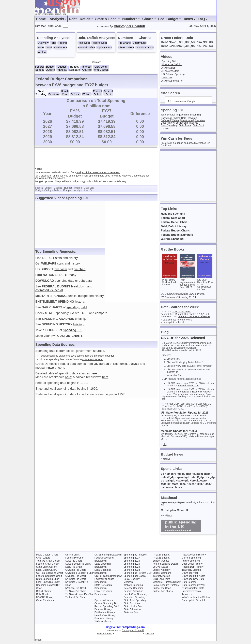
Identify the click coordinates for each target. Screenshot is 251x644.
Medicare (128, 585)
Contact (97, 62)
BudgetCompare (74, 68)
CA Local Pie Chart (76, 579)
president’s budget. (104, 358)
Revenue (194, 118)
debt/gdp (198, 480)
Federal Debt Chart (173, 218)
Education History (104, 621)
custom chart (202, 477)
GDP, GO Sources (182, 312)
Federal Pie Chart (75, 561)
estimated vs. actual (49, 292)
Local (49, 47)
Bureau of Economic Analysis (181, 348)
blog (165, 447)
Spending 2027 (132, 561)
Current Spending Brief (107, 606)
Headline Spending (173, 214)
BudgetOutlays (50, 68)
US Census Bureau (93, 361)
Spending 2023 (132, 573)
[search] (188, 101)
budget (83, 298)
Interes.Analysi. (78, 191)
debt (84, 309)
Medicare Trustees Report (167, 585)
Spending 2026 (132, 564)
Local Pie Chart (74, 570)
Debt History (168, 123)
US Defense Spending (174, 74)
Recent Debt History (193, 570)
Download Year (190, 576)
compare (101, 315)
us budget (185, 477)
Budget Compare (162, 576)
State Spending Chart (48, 582)
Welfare (42, 52)
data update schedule (175, 322)
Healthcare (188, 120)
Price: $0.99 (169, 280)
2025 (200, 487)
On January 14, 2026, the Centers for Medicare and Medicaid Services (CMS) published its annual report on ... (189, 439)
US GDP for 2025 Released (183, 338)
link (178, 359)
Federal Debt (99, 43)
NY (77, 315)
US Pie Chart (72, 558)
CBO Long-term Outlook (101, 68)
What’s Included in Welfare (196, 600)
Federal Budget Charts (175, 231)
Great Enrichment (46, 603)
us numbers (169, 477)
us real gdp (168, 483)
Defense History (103, 612)
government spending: (191, 115)
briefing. (79, 326)
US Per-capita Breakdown (108, 579)
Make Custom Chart (47, 558)
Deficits (195, 123)
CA (72, 315)
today (72, 277)
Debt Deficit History (192, 567)
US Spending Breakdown (108, 558)
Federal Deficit (86, 47)
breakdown (79, 288)
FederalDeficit (97, 93)
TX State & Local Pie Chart (80, 597)
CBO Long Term (161, 582)
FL (87, 315)
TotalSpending (41, 93)
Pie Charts (124, 43)
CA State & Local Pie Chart (80, 576)
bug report (179, 143)
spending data (65, 282)
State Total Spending (135, 603)
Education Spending (134, 600)
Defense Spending (133, 591)
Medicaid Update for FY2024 (179, 434)
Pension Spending (133, 594)
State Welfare (131, 615)
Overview (43, 43)
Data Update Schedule (194, 603)
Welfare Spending (172, 239)
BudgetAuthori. (58, 191)
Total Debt (84, 43)
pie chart (80, 271)
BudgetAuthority (62, 68)
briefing (80, 320)
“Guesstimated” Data (193, 591)
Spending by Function (135, 558)
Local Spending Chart (48, 585)
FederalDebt (108, 93)
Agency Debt (104, 47)
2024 (192, 487)
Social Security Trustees (166, 588)
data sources (170, 320)
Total (53, 43)
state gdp (183, 483)
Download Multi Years (193, 579)
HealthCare (65, 93)
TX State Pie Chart (75, 594)
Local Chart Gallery (47, 573)
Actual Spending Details (166, 567)
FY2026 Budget (161, 561)
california (167, 490)
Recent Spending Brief (107, 609)
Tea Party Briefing (191, 573)
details (72, 298)
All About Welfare (171, 71)
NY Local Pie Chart (76, 591)
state (175, 487)
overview (61, 271)
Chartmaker (139, 43)
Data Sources (189, 585)
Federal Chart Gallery (48, 567)
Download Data (145, 47)
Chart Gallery (126, 47)
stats (59, 260)
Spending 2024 (132, 570)
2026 (208, 487)
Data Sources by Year (193, 588)
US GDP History (45, 600)
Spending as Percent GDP (138, 576)
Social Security (131, 582)
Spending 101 (73, 332)
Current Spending (191, 561)
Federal (62, 43)
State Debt (200, 125)
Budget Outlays (161, 564)
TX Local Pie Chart (76, 600)
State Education (132, 612)
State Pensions (132, 606)
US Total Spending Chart (50, 576)
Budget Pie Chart (162, 591)
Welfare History (103, 624)
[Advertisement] (96, 158)
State (41, 47)
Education (201, 120)
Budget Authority (162, 573)
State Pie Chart (74, 564)
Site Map (41, 26)
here (94, 375)
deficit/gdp (168, 480)
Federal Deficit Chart (174, 222)
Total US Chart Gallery (48, 564)
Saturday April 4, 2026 (202, 26)
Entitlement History (105, 615)
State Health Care (133, 609)
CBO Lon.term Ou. (89, 191)
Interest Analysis (161, 579)
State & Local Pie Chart (78, 567)
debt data (85, 282)
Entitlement (60, 47)
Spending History (104, 603)
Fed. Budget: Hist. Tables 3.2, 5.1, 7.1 (191, 314)
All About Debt (169, 68)
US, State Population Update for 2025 (185, 415)
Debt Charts (43, 597)
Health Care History (105, 618)
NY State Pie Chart (76, 582)
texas (178, 490)
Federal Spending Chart (49, 579)
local (183, 487)
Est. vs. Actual (160, 570)
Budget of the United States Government (98, 174)
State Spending (169, 125)
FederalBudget (40, 68)
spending (73, 309)
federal (165, 487)
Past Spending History (194, 558)
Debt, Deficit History (174, 226)
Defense (75, 94)
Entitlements (183, 123)
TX (82, 315)
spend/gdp (184, 480)
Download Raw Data (193, 582)
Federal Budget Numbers (177, 235)
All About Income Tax (173, 81)
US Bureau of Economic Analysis (116, 366)
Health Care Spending (135, 597)
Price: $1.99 (186, 287)
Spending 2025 (132, 567)
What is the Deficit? (172, 64)
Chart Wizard (43, 561)
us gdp (210, 480)
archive (167, 462)
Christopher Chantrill (174, 513)
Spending (166, 118)
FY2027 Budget (161, 558)
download (171, 282)
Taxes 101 (167, 78)
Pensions (54, 94)
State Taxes (186, 125)
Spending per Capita (135, 579)
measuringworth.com (50, 369)
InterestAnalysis (87, 68)
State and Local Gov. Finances (196, 316)
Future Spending (191, 564)
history (73, 260)
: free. (181, 297)
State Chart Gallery (46, 570)
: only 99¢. (184, 294)
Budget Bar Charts (163, 594)
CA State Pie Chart (76, 573)
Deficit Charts (43, 594)
